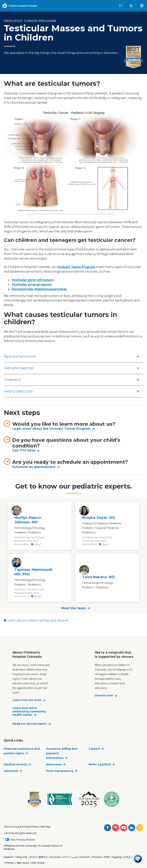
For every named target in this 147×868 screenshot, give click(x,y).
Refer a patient (100, 764)
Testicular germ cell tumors (33, 280)
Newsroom (54, 764)
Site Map (45, 827)
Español (8, 857)
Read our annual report (29, 724)
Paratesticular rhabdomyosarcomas (39, 289)
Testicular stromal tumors (32, 284)
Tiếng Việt (21, 857)
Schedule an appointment (34, 467)
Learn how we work (27, 700)
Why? (36, 544)
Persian (10, 863)
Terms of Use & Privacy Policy (21, 827)
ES (123, 4)
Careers (94, 749)
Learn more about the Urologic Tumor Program (51, 429)
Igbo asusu (23, 863)
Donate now (104, 695)
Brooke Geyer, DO (99, 518)
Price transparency (60, 771)
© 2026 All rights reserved (21, 833)
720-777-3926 (24, 451)
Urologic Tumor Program (76, 267)
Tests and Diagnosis (72, 368)
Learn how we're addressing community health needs (29, 711)
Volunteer (11, 771)
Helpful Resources (72, 391)
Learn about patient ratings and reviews (36, 620)
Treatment (72, 380)
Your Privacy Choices (23, 840)
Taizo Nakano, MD (98, 577)
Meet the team (73, 608)
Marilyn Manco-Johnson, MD (28, 520)
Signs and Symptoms (72, 356)
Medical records (16, 764)
